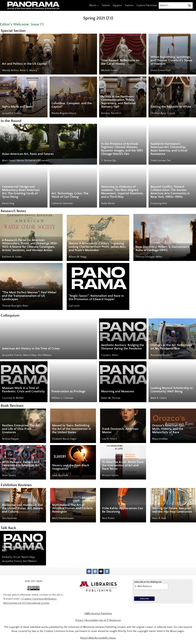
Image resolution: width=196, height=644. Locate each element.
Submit (106, 5)
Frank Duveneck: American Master (120, 431)
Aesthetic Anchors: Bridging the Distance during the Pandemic (123, 347)
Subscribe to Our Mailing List (151, 585)
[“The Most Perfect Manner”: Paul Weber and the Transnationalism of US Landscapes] (31, 286)
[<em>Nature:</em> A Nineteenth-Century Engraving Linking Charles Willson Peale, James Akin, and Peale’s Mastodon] (98, 237)
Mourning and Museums (118, 391)
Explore (129, 5)
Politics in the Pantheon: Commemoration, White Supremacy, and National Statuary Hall (118, 102)
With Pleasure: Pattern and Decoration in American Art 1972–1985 (21, 466)
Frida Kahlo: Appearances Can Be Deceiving (123, 510)
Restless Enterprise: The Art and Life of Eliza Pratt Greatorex (21, 429)
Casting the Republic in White (171, 107)
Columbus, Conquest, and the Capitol (72, 105)
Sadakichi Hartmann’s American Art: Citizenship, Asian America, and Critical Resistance (169, 149)
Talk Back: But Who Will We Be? (21, 549)
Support (117, 5)
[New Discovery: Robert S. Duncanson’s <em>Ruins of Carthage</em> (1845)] (165, 237)
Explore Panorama (147, 5)
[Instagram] (95, 571)
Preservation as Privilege (68, 391)
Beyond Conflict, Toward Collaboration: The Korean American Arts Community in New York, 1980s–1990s (170, 192)
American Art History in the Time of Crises (31, 349)
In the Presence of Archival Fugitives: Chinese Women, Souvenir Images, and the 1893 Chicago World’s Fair (122, 149)
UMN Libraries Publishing (98, 614)
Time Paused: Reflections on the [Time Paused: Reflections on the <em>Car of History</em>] (120, 62)
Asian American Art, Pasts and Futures (28, 154)
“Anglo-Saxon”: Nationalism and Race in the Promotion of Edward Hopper (96, 298)
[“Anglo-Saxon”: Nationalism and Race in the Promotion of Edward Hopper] (98, 286)
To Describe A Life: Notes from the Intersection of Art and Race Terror (123, 466)
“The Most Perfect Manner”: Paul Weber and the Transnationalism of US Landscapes (29, 296)
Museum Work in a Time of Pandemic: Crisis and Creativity (23, 390)
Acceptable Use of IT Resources (103, 620)
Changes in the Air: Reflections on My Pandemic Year (171, 347)
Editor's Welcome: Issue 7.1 (22, 24)
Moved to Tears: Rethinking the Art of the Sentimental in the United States (72, 429)
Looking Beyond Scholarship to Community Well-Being (172, 390)
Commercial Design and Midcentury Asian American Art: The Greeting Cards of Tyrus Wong (21, 192)
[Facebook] (89, 571)
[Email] (101, 571)
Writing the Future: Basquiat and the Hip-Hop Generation (172, 510)
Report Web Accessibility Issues (98, 638)
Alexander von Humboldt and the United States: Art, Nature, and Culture (23, 508)
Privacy (79, 620)
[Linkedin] (107, 571)
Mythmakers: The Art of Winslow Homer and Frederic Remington (72, 508)
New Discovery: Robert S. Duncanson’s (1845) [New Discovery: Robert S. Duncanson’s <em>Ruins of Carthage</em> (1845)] (162, 249)
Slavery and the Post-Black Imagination (71, 467)
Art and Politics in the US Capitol (24, 64)
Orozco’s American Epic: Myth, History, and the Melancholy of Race (169, 429)
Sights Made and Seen (17, 107)
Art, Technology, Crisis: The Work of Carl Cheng (70, 195)
